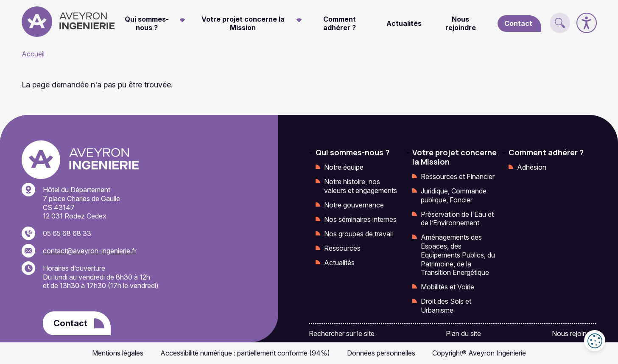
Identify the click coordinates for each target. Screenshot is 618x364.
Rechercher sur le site (342, 333)
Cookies (595, 341)
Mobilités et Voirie (447, 287)
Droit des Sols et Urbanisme (446, 306)
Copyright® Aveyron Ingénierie (479, 353)
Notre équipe (344, 167)
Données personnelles (381, 353)
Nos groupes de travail (358, 234)
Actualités (404, 23)
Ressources (342, 248)
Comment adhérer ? (340, 24)
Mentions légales (118, 353)
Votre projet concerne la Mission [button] (243, 24)
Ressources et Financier (458, 176)
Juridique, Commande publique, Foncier (454, 195)
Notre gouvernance (354, 205)
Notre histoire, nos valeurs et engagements (361, 186)
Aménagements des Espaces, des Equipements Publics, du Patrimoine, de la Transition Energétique (458, 255)
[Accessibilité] (587, 23)
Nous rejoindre (461, 24)
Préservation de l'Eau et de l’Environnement (457, 219)
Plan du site (463, 333)
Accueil (33, 54)
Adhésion (532, 167)
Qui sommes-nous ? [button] (147, 24)
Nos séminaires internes (360, 219)
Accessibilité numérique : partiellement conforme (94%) (245, 353)
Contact (518, 23)
